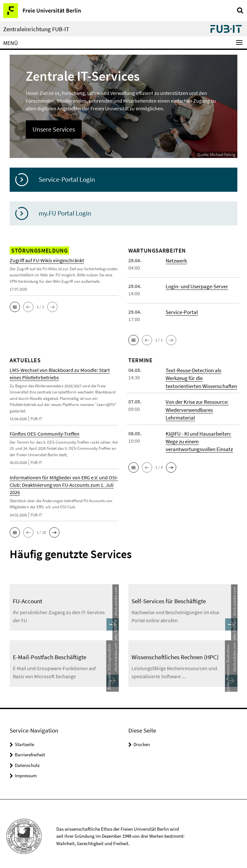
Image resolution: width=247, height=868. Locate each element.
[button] (15, 306)
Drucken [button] (142, 739)
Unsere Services (52, 129)
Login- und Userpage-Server (196, 285)
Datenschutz (27, 760)
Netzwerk (176, 260)
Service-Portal (181, 311)
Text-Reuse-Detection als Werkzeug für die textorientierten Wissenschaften (200, 377)
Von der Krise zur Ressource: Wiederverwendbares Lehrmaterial (196, 407)
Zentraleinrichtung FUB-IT (36, 29)
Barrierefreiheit (30, 750)
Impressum (26, 771)
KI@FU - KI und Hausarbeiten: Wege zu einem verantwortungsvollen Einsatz (198, 437)
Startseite (24, 739)
